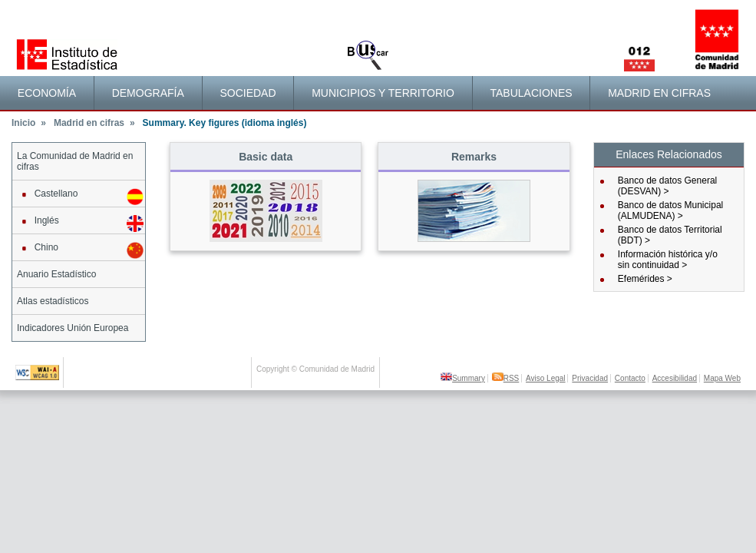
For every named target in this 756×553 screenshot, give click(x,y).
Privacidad (590, 378)
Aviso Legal (546, 378)
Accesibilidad (675, 378)
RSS (506, 378)
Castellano (80, 197)
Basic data (266, 157)
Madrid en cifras (659, 93)
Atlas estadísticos (53, 301)
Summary (463, 378)
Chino (80, 250)
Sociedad (248, 93)
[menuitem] (47, 93)
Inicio (29, 123)
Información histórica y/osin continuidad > (668, 260)
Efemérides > (645, 279)
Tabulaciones (531, 93)
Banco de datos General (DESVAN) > (667, 186)
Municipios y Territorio (383, 93)
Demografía (148, 93)
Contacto (630, 378)
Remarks (474, 157)
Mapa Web (722, 378)
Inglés (80, 224)
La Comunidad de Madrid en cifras (75, 161)
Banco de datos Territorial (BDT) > (670, 235)
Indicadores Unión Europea (73, 328)
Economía (47, 93)
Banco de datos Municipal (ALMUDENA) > (670, 210)
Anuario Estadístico (56, 274)
